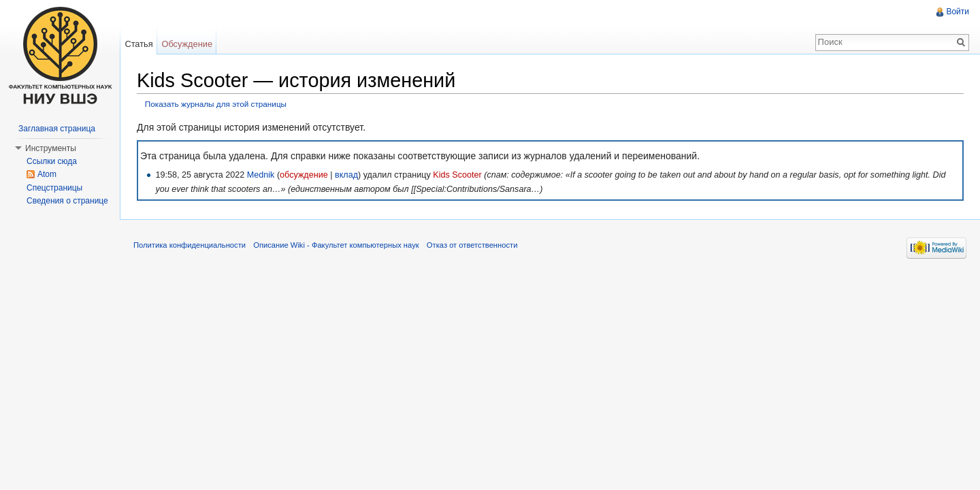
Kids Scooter (457, 175)
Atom (47, 174)
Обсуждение (187, 44)
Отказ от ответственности (472, 245)
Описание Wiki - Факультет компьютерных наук (336, 245)
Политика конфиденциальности (190, 245)
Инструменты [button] (51, 148)
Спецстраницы (54, 188)
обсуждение (304, 175)
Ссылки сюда (52, 161)
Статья (138, 44)
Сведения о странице (67, 201)
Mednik (261, 175)
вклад (346, 175)
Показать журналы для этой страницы (216, 104)
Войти (958, 12)
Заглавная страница (57, 129)
